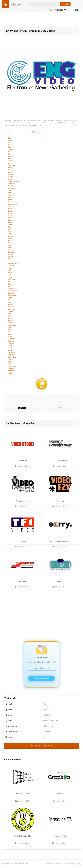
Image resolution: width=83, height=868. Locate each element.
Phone (10, 238)
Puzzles (10, 304)
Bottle (10, 273)
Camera (10, 220)
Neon (10, 318)
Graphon (60, 794)
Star (9, 163)
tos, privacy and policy (73, 864)
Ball (9, 143)
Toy (9, 300)
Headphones (12, 291)
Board (10, 286)
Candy (10, 250)
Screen (10, 323)
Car (9, 154)
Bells (9, 202)
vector (16, 4)
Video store (23, 461)
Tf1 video (23, 541)
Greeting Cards (13, 181)
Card (9, 138)
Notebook (11, 252)
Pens (9, 243)
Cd (9, 206)
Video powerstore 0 (23, 501)
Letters (10, 149)
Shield (10, 222)
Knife (9, 327)
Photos (10, 321)
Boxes (10, 172)
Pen (9, 241)
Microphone (12, 295)
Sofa (9, 364)
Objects (35, 132)
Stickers (10, 140)
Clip (9, 136)
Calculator (11, 352)
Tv (8, 261)
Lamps (10, 346)
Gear (9, 248)
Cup (9, 270)
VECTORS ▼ (58, 10)
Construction (12, 204)
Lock (9, 275)
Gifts (9, 147)
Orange (10, 177)
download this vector (41, 746)
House (10, 168)
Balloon (10, 316)
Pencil (10, 209)
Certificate (11, 355)
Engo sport (60, 581)
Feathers (11, 339)
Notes (10, 197)
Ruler (10, 284)
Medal (10, 373)
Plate (9, 259)
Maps (10, 268)
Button (10, 156)
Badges (10, 175)
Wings (10, 145)
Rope (10, 334)
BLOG (75, 10)
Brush (10, 218)
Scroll (10, 213)
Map (9, 193)
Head (10, 170)
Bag (9, 282)
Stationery (11, 188)
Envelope (11, 368)
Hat (9, 229)
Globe (10, 225)
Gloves (10, 343)
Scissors (11, 266)
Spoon (10, 332)
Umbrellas (11, 279)
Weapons (11, 371)
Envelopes (11, 184)
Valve (10, 336)
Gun (9, 362)
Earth (10, 158)
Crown (10, 161)
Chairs (10, 302)
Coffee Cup (12, 357)
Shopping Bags (13, 263)
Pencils (10, 277)
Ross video (23, 581)
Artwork (10, 257)
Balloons (11, 186)
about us (50, 864)
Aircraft (10, 254)
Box (9, 152)
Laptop (10, 311)
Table (10, 314)
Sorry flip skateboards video (60, 541)
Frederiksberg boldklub (23, 836)
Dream (10, 195)
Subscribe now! (41, 678)
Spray (10, 350)
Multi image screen (23, 794)
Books (10, 179)
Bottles (10, 236)
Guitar (10, 234)
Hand (10, 227)
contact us (59, 864)
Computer (11, 165)
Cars (9, 190)
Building (10, 200)
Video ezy (60, 501)
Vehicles (11, 231)
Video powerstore (60, 461)
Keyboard (11, 289)
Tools (9, 245)
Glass (10, 211)
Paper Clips (12, 366)
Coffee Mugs (12, 309)
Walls (10, 330)
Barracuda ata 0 (60, 836)
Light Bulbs (12, 325)
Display (10, 216)
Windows (11, 307)
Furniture (11, 348)
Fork (9, 359)
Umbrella (11, 341)
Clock (10, 298)
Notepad (11, 293)
